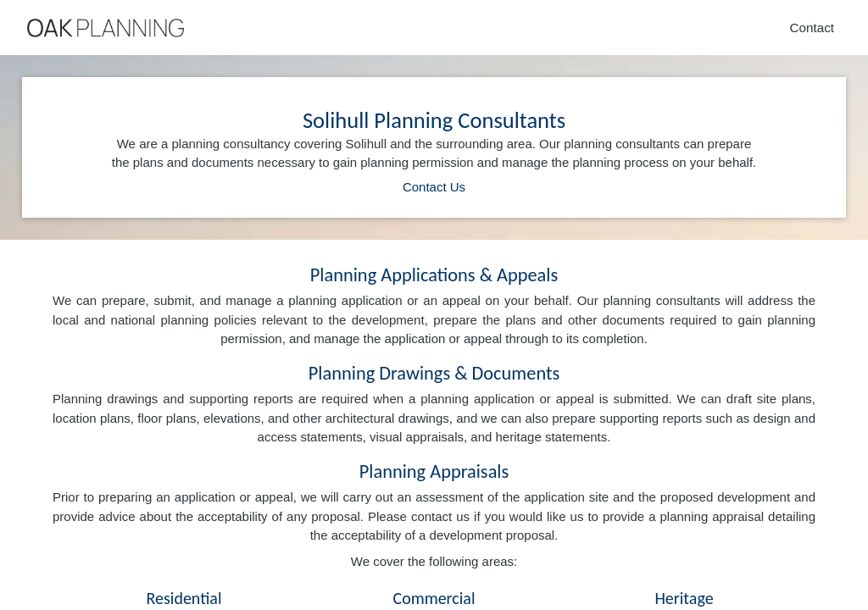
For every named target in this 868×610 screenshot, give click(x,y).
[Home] (106, 28)
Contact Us (434, 187)
